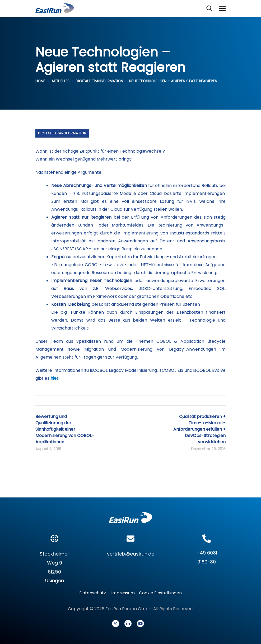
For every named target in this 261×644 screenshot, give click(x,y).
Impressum (123, 593)
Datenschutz (94, 593)
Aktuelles (61, 81)
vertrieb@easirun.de (131, 554)
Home (41, 81)
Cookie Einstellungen (160, 593)
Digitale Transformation (101, 81)
